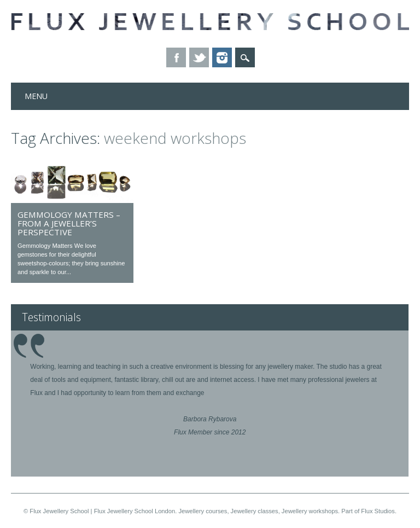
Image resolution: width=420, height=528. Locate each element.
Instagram (222, 57)
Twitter (199, 57)
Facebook (176, 57)
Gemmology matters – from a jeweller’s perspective (69, 223)
